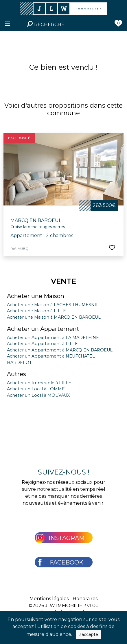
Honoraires (85, 599)
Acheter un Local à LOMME (36, 389)
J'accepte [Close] (88, 634)
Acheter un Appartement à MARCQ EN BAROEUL (60, 350)
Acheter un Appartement (43, 329)
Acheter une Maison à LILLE (36, 311)
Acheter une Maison (36, 296)
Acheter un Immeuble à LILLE (39, 383)
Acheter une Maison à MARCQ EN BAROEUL (54, 317)
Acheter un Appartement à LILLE (42, 344)
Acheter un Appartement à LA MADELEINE (53, 338)
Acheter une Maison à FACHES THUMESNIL (53, 305)
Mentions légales (49, 599)
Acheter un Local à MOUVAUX (38, 395)
